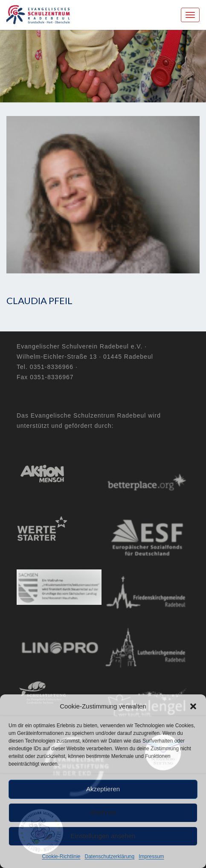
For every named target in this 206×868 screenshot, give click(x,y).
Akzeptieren (103, 789)
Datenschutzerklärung (109, 856)
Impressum (151, 856)
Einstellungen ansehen (103, 836)
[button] (193, 706)
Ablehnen (103, 812)
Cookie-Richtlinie (61, 856)
